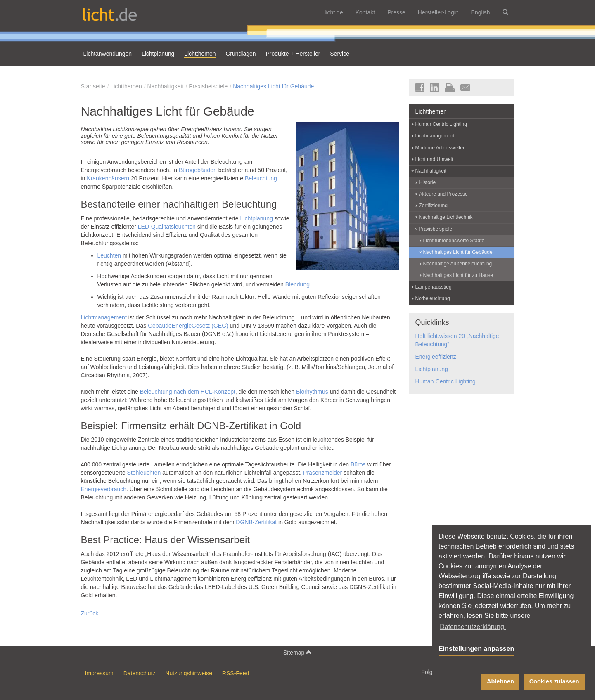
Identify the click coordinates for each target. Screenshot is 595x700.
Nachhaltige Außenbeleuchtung (458, 264)
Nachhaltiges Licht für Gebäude (273, 86)
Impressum (99, 673)
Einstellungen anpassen (476, 649)
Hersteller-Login (438, 12)
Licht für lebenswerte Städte (454, 241)
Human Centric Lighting (441, 124)
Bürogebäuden (198, 170)
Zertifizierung (433, 206)
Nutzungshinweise (189, 673)
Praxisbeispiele (208, 86)
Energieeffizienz (436, 357)
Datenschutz (140, 673)
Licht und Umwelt (434, 159)
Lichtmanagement (104, 317)
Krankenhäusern (108, 178)
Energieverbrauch (104, 489)
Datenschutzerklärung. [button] (473, 627)
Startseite (93, 86)
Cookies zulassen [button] (554, 681)
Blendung (297, 284)
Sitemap (297, 652)
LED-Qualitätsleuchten (167, 227)
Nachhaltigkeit (165, 86)
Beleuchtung (261, 178)
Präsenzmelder (322, 473)
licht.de (334, 12)
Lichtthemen (126, 86)
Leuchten (109, 255)
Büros (358, 464)
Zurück (90, 613)
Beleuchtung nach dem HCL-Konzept (188, 392)
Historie (428, 182)
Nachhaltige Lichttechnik (446, 217)
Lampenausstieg (434, 287)
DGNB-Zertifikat (256, 522)
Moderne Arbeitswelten (441, 148)
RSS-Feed (236, 673)
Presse (396, 12)
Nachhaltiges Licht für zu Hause (458, 275)
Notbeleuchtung (433, 298)
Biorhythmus (312, 392)
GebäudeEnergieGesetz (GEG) (188, 326)
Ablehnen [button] (500, 681)
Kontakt (365, 12)
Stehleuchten (144, 473)
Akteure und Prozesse (443, 194)
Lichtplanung (257, 218)
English (481, 12)
